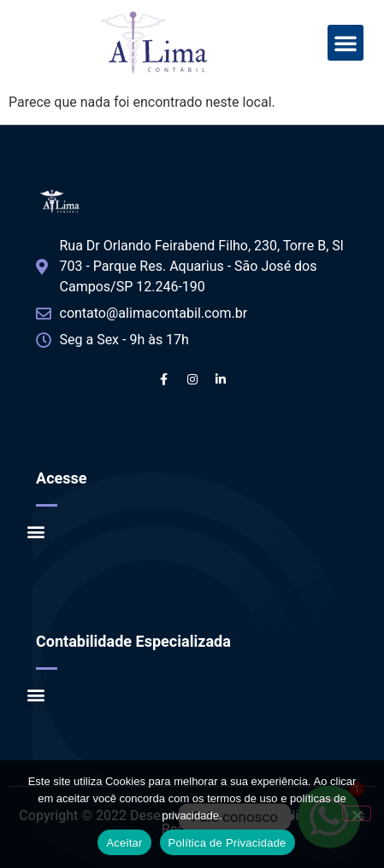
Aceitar (124, 843)
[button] (346, 43)
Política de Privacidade (227, 843)
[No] (357, 813)
